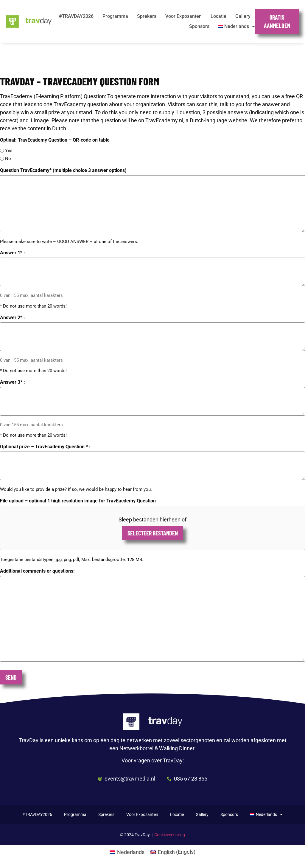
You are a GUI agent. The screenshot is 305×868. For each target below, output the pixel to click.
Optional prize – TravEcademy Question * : (45, 447)
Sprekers (147, 16)
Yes (9, 151)
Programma (115, 16)
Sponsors (199, 26)
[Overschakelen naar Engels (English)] (173, 852)
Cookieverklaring (170, 835)
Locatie (218, 16)
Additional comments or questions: (37, 571)
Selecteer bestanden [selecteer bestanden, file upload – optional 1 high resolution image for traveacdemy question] (153, 533)
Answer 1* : (13, 253)
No (8, 159)
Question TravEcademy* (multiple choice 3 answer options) (63, 170)
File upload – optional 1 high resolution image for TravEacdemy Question (78, 501)
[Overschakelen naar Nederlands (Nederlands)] (127, 852)
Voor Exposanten (183, 16)
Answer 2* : (13, 318)
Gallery (243, 16)
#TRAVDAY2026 (76, 16)
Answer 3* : (13, 382)
